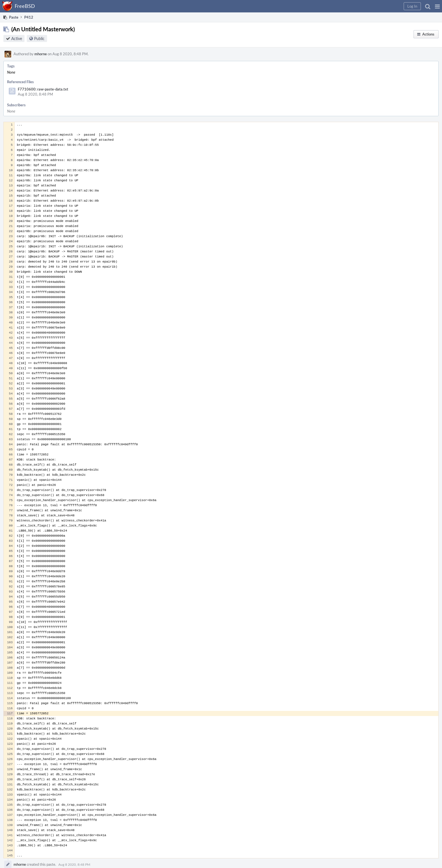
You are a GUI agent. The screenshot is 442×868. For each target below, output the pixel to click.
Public (39, 38)
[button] (437, 6)
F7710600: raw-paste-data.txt (43, 89)
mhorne (41, 54)
